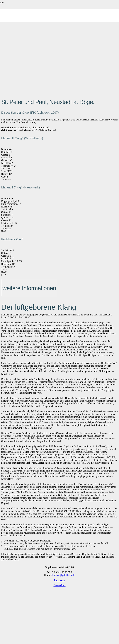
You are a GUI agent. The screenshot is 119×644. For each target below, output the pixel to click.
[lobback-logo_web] (59, 84)
